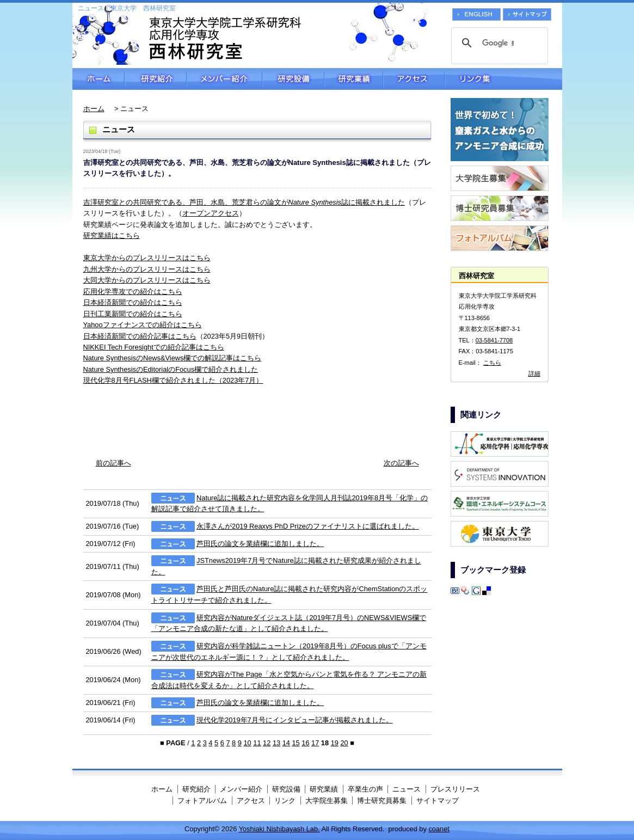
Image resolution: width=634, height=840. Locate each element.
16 (305, 743)
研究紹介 (156, 79)
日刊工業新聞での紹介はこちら (133, 314)
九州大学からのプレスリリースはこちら (147, 269)
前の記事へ (113, 463)
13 (276, 743)
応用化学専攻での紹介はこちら (133, 292)
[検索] (498, 43)
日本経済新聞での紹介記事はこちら (140, 336)
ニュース (407, 789)
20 (344, 743)
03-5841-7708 (494, 340)
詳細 (534, 373)
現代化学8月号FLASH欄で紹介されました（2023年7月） (173, 380)
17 (315, 743)
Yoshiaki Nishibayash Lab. (279, 829)
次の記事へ (401, 463)
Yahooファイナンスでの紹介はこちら (143, 325)
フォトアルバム (202, 801)
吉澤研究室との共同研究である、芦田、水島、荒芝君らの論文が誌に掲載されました (244, 202)
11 (257, 743)
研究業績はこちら (112, 235)
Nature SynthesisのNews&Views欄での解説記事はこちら (173, 358)
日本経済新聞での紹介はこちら (133, 302)
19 (335, 743)
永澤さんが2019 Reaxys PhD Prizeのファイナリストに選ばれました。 (308, 526)
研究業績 (354, 79)
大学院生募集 (327, 801)
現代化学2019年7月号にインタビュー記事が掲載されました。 (295, 720)
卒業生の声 (365, 789)
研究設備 (293, 79)
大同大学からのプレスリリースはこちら (147, 280)
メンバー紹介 (224, 79)
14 (286, 743)
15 (296, 743)
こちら (492, 363)
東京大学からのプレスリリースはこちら (147, 258)
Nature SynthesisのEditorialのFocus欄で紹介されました (171, 369)
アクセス (414, 79)
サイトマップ (438, 801)
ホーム (99, 79)
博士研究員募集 (382, 801)
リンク (285, 801)
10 (247, 743)
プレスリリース (455, 789)
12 (267, 743)
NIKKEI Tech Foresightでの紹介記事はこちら (154, 347)
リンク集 (503, 79)
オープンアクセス (211, 213)
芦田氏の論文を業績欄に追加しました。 (260, 544)
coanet (439, 829)
